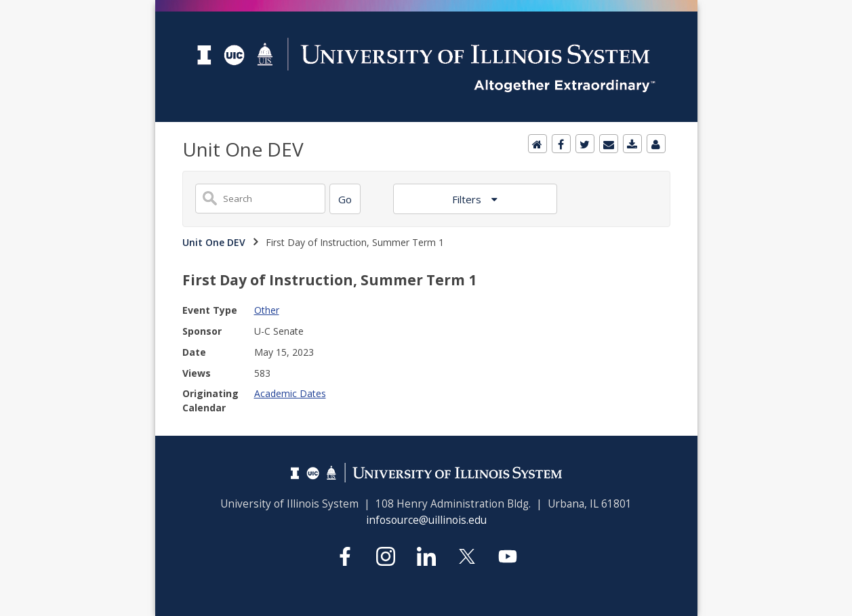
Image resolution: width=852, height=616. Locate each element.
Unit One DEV (214, 242)
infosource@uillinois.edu (426, 520)
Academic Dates (290, 393)
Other (267, 310)
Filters (468, 199)
